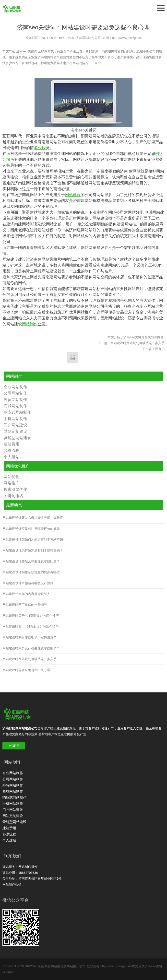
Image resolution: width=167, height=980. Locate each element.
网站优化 (12, 477)
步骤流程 (12, 450)
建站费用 (12, 444)
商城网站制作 (15, 406)
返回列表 (72, 357)
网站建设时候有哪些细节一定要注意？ (30, 637)
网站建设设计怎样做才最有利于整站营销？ (33, 550)
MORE (14, 746)
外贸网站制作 (15, 400)
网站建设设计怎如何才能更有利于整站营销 (33, 540)
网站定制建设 (15, 431)
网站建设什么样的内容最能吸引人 (26, 594)
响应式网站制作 (17, 412)
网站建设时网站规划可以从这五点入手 (137, 343)
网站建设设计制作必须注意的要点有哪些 (31, 572)
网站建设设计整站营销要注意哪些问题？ (31, 561)
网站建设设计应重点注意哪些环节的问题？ (33, 529)
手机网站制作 (15, 419)
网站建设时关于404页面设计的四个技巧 (31, 616)
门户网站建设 (15, 425)
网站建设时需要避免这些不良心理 (26, 670)
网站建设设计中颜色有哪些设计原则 (28, 583)
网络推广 (12, 483)
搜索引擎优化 (15, 489)
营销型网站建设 (17, 438)
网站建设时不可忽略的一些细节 (25, 605)
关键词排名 (13, 496)
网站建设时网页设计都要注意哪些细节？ (31, 648)
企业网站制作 (15, 387)
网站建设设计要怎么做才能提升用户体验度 (33, 518)
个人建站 (12, 457)
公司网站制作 (15, 393)
